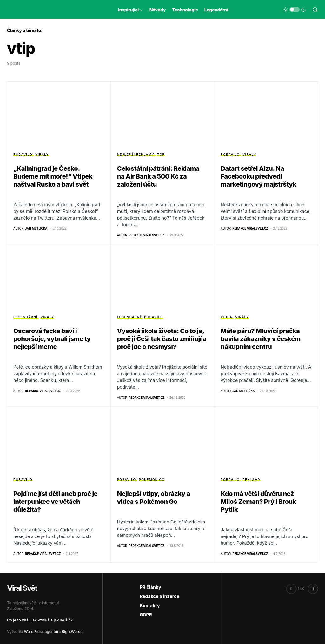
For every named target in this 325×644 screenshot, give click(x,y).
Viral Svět (22, 588)
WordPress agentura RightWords (53, 631)
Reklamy (252, 480)
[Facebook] (295, 589)
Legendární (25, 317)
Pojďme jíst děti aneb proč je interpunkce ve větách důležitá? (55, 502)
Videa (226, 317)
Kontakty (150, 605)
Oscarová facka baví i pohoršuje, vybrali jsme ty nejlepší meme (52, 339)
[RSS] (313, 589)
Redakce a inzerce (159, 596)
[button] (295, 10)
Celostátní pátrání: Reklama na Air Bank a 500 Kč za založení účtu (158, 176)
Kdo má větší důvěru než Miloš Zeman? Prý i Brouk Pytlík (258, 502)
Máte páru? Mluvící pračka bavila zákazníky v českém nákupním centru (260, 339)
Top (161, 154)
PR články (150, 587)
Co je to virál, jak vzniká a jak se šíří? (40, 620)
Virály (42, 154)
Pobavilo (23, 154)
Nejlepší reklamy (136, 154)
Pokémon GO (152, 480)
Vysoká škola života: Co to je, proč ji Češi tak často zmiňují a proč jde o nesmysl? (162, 339)
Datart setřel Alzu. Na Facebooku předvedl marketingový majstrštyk (258, 176)
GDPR (146, 615)
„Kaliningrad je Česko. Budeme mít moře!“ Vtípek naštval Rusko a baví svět (53, 176)
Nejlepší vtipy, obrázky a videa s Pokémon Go (154, 498)
